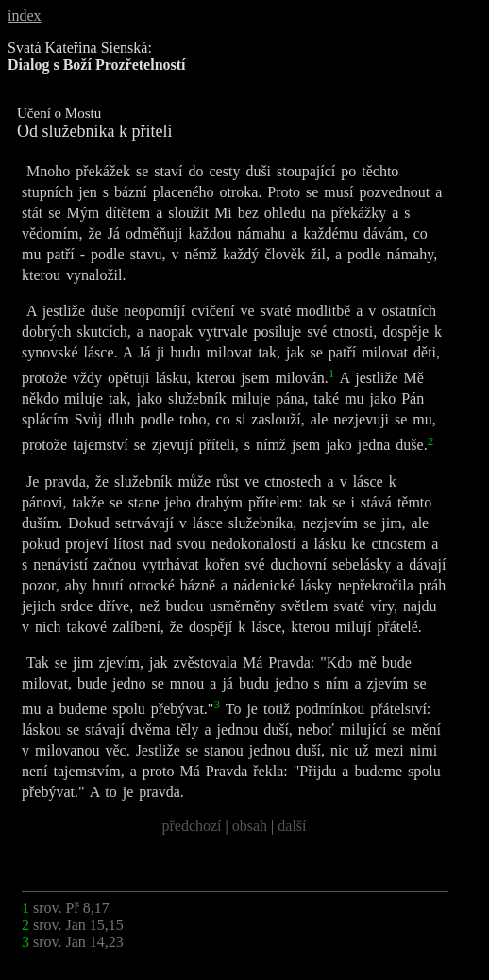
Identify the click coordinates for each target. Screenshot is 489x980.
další (292, 826)
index (25, 16)
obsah (250, 826)
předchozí (191, 826)
